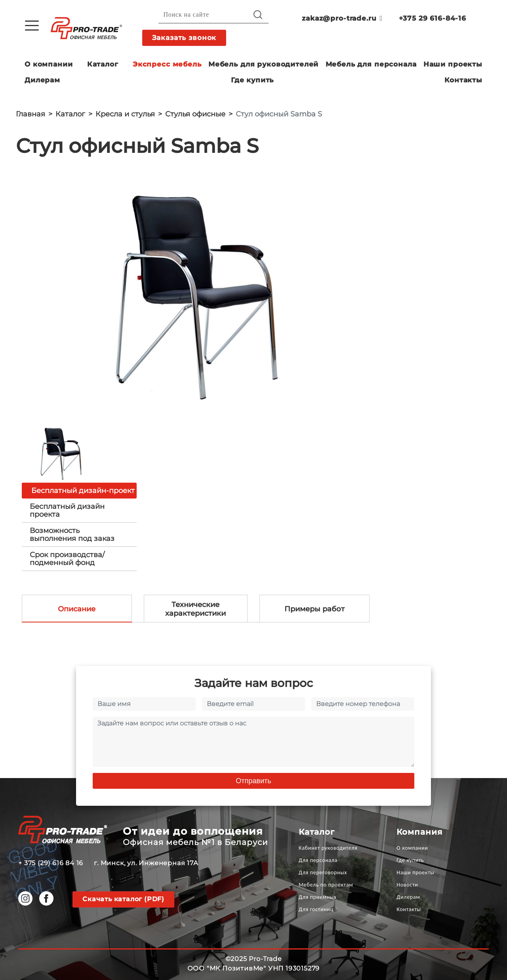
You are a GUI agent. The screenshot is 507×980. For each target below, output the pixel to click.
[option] (194, 295)
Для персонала (318, 860)
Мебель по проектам (326, 885)
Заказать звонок (184, 38)
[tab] (79, 510)
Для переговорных (323, 872)
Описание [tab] (77, 609)
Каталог (103, 64)
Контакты (463, 80)
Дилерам (42, 80)
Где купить (253, 80)
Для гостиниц (316, 909)
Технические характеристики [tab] (195, 609)
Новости (407, 885)
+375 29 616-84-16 (433, 18)
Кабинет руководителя (328, 848)
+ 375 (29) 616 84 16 (51, 863)
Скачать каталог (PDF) (123, 899)
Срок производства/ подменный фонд (67, 559)
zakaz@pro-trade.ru (342, 18)
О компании (49, 64)
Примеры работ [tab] (314, 609)
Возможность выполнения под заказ (72, 535)
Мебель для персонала (371, 64)
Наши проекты (453, 64)
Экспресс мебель (167, 64)
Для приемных (318, 897)
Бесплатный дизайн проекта (67, 510)
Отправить (253, 781)
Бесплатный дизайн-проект (83, 491)
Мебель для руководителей (263, 64)
